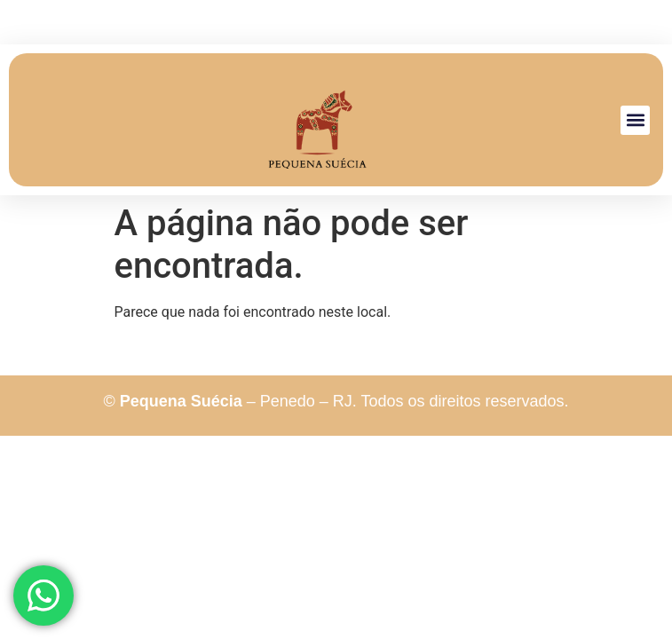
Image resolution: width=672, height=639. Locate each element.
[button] (635, 120)
